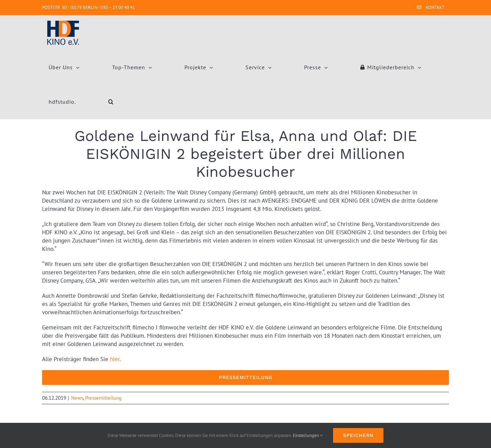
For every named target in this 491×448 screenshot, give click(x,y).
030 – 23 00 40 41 (118, 7)
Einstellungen (308, 435)
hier (115, 359)
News (77, 398)
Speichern (358, 435)
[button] (111, 102)
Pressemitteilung (103, 398)
